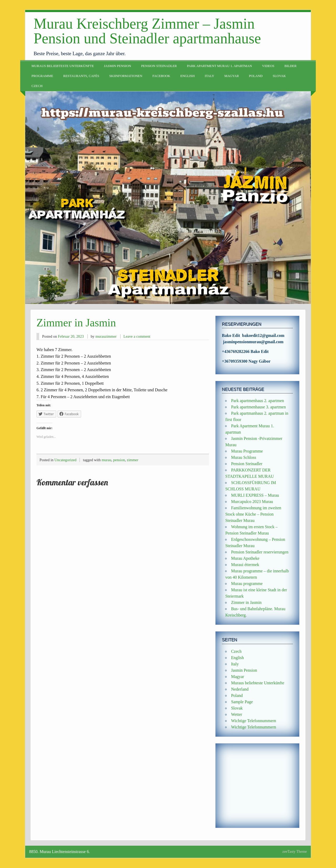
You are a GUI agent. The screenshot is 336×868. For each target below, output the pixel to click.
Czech (37, 86)
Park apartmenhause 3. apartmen (258, 407)
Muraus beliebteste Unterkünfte (63, 66)
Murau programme (247, 584)
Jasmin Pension (117, 66)
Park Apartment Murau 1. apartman (219, 66)
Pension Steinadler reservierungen (260, 552)
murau (106, 460)
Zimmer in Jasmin (246, 602)
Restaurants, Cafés (81, 76)
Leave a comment (137, 336)
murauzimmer (106, 336)
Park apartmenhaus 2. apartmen (258, 401)
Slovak (279, 76)
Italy (209, 76)
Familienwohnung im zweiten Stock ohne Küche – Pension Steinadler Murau (253, 514)
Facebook (161, 76)
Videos (268, 66)
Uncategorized (65, 460)
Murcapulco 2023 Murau (252, 502)
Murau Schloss (244, 457)
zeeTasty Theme (295, 851)
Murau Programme (247, 451)
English (188, 76)
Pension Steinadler (159, 66)
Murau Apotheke (245, 558)
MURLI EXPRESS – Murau (255, 495)
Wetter (237, 714)
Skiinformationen (126, 76)
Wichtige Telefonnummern (254, 721)
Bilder (290, 66)
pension (119, 460)
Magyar (232, 76)
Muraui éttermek (245, 565)
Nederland (240, 689)
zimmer (133, 460)
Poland (256, 76)
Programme (42, 76)
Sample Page (242, 702)
